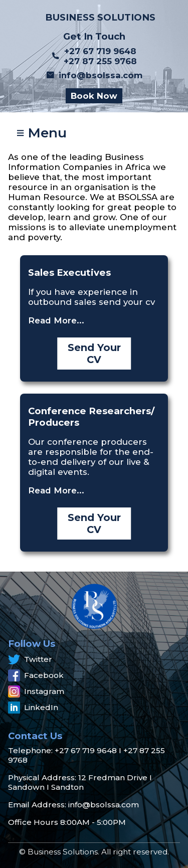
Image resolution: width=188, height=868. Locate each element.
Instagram (36, 691)
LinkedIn (33, 708)
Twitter (30, 659)
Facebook (36, 675)
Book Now (94, 96)
